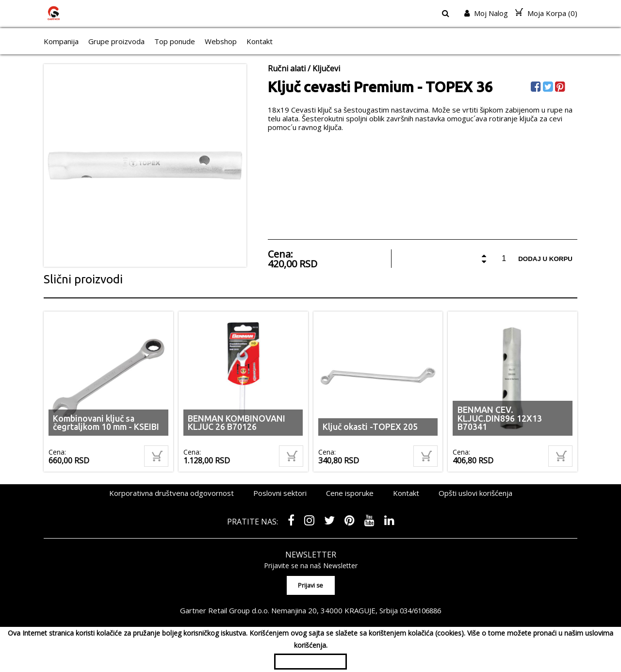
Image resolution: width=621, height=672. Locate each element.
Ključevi (326, 68)
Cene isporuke (350, 493)
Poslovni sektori (280, 493)
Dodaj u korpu (545, 259)
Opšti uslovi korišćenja (475, 493)
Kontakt (260, 41)
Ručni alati (287, 68)
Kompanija (61, 41)
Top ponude (175, 41)
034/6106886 (421, 610)
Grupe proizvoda (116, 41)
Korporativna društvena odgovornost (172, 493)
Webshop (221, 41)
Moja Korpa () (546, 13)
